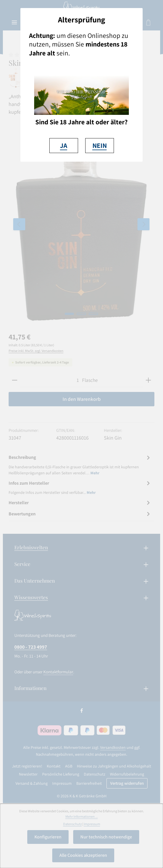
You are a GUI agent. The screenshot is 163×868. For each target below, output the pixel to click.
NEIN (100, 145)
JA (64, 145)
